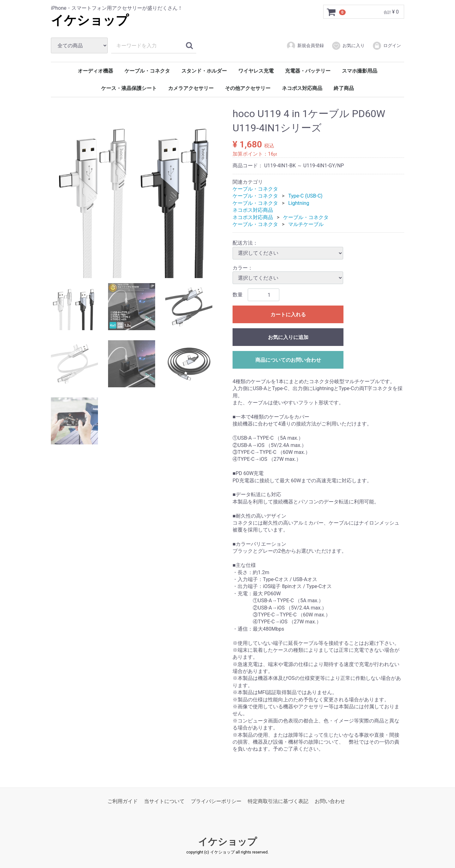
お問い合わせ (330, 801)
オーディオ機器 (95, 71)
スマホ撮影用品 (360, 71)
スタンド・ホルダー (204, 71)
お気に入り (348, 46)
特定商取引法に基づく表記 (278, 801)
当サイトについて (164, 801)
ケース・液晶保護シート (129, 88)
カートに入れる (288, 315)
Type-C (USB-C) (305, 196)
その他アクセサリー (248, 88)
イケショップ (90, 20)
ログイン (387, 46)
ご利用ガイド (123, 801)
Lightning (299, 203)
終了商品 (344, 88)
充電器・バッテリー (308, 71)
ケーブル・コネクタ (147, 71)
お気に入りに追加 (288, 337)
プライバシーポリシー (216, 801)
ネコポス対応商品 (302, 88)
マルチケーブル (306, 224)
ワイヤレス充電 (256, 71)
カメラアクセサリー (191, 88)
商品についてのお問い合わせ (288, 360)
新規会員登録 (305, 46)
